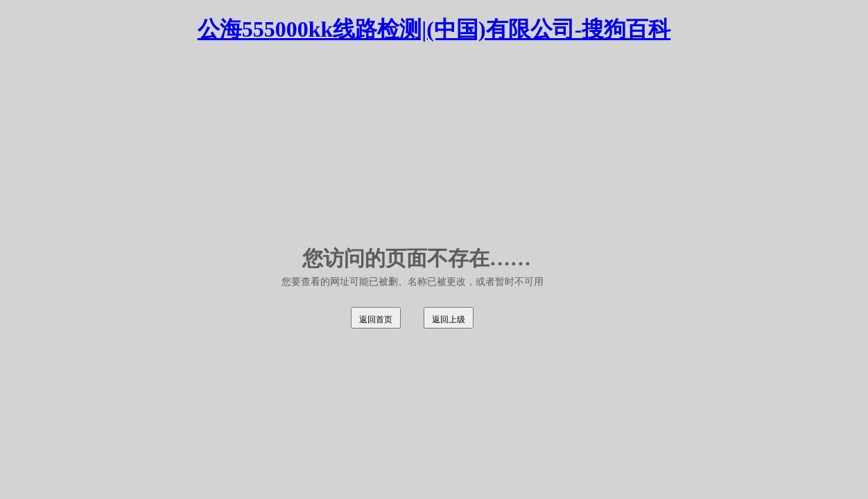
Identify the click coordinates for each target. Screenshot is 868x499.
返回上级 (449, 319)
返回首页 (376, 319)
